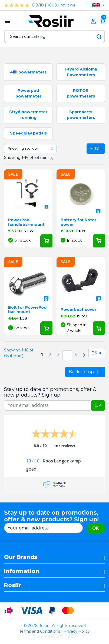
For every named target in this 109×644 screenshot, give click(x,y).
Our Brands (21, 557)
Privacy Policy (77, 631)
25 (95, 353)
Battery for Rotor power (78, 222)
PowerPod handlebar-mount (26, 222)
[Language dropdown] (98, 5)
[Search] (54, 37)
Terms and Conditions (40, 631)
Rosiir (13, 585)
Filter (96, 148)
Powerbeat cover (78, 310)
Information (22, 571)
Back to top (85, 372)
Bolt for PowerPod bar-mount (27, 310)
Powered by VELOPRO (55, 637)
